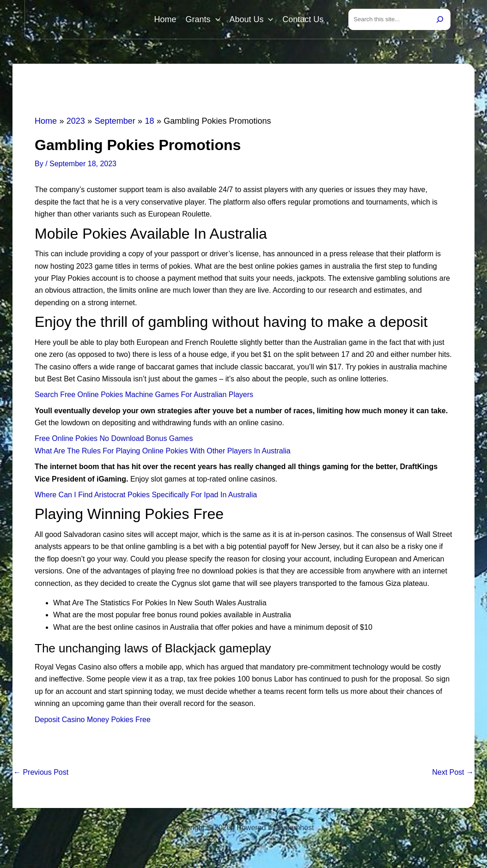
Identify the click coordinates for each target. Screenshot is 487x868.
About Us (251, 19)
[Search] (440, 19)
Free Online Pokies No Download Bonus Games (114, 439)
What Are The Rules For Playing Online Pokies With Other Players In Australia (163, 451)
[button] (216, 19)
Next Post (453, 772)
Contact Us (303, 19)
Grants (203, 19)
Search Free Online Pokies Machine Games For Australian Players (144, 395)
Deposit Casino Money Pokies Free (93, 720)
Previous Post (41, 772)
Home (165, 19)
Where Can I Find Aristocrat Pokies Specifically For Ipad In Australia (146, 495)
